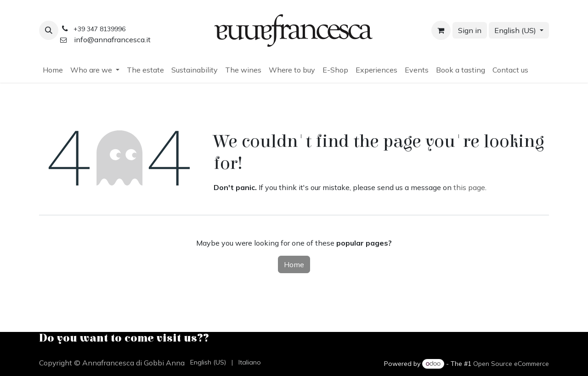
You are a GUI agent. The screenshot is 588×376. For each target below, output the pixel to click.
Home (294, 264)
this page (469, 187)
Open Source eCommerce (511, 364)
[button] (49, 30)
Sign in (470, 30)
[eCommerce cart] (441, 30)
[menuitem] (53, 70)
